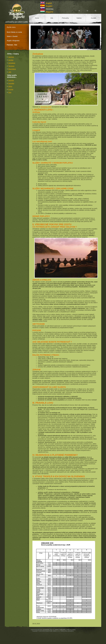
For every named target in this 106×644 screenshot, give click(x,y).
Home (37, 18)
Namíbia (11, 57)
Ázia (10, 92)
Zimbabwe (12, 63)
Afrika (10, 86)
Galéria (79, 18)
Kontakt (94, 18)
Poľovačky (65, 18)
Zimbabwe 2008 (46, 107)
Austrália (11, 83)
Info (52, 18)
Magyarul (50, 12)
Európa (11, 89)
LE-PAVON (46, 630)
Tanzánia (11, 66)
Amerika (11, 80)
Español (49, 6)
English (49, 3)
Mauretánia (12, 69)
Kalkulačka (63, 630)
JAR (10, 72)
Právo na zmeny (71, 630)
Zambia (11, 60)
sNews (57, 630)
